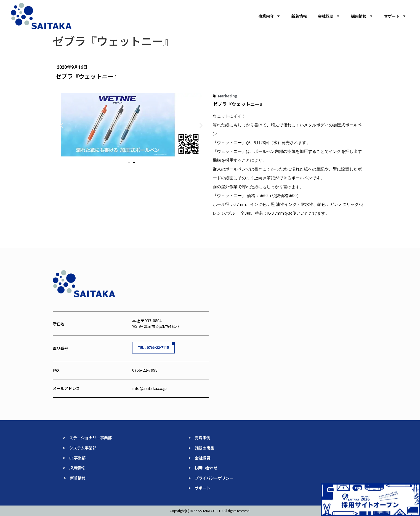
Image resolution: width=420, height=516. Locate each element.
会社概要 (329, 16)
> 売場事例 (201, 438)
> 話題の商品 (202, 448)
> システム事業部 (80, 448)
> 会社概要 (199, 458)
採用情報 (362, 16)
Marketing (228, 96)
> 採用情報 (74, 468)
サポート (395, 16)
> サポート (199, 488)
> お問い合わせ (203, 468)
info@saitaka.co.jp (149, 388)
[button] (62, 125)
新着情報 (299, 16)
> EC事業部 (74, 458)
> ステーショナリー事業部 (87, 438)
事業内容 (269, 16)
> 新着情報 (75, 478)
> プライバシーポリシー (211, 478)
